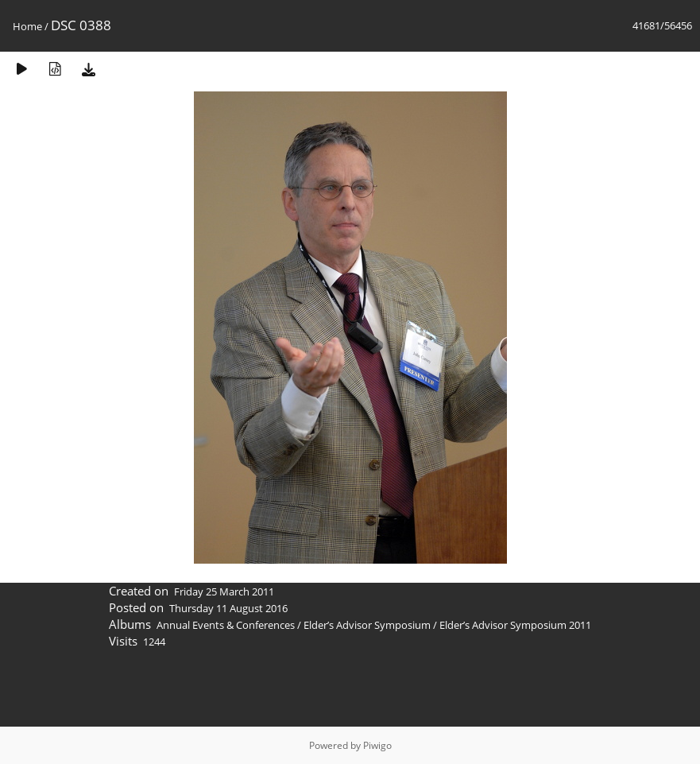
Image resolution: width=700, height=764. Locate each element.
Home (27, 26)
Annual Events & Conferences (226, 625)
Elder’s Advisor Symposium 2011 (515, 625)
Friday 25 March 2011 (224, 591)
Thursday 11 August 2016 (228, 608)
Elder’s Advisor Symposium (367, 625)
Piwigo (377, 745)
